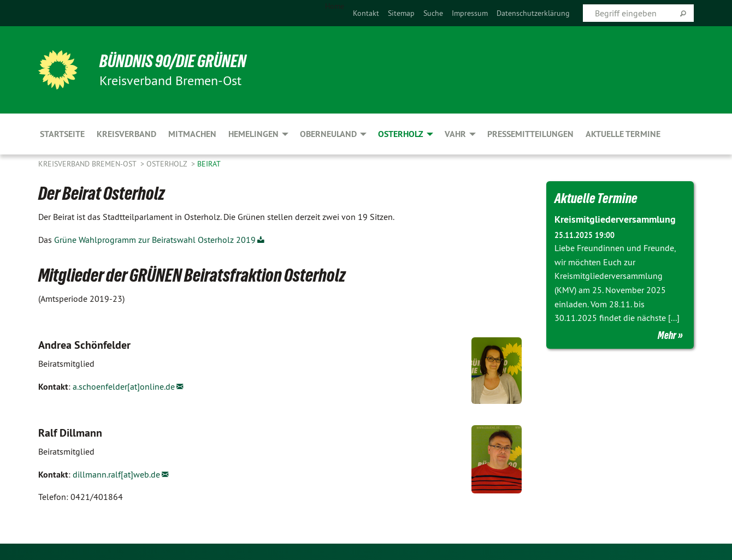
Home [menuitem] (335, 6)
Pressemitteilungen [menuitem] (530, 134)
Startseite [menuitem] (62, 134)
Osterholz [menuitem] (401, 134)
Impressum (470, 13)
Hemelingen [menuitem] (253, 134)
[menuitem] (366, 13)
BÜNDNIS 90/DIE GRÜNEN (173, 61)
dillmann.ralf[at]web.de (116, 474)
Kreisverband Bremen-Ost (88, 164)
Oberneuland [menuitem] (328, 134)
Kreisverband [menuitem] (126, 134)
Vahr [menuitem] (455, 134)
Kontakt (366, 13)
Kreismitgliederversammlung (615, 219)
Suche (433, 13)
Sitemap (401, 13)
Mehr (667, 335)
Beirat (209, 164)
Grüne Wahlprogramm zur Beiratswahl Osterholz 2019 (155, 240)
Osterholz (168, 164)
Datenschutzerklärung (533, 13)
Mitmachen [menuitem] (192, 134)
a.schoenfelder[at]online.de (124, 386)
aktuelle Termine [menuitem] (623, 134)
